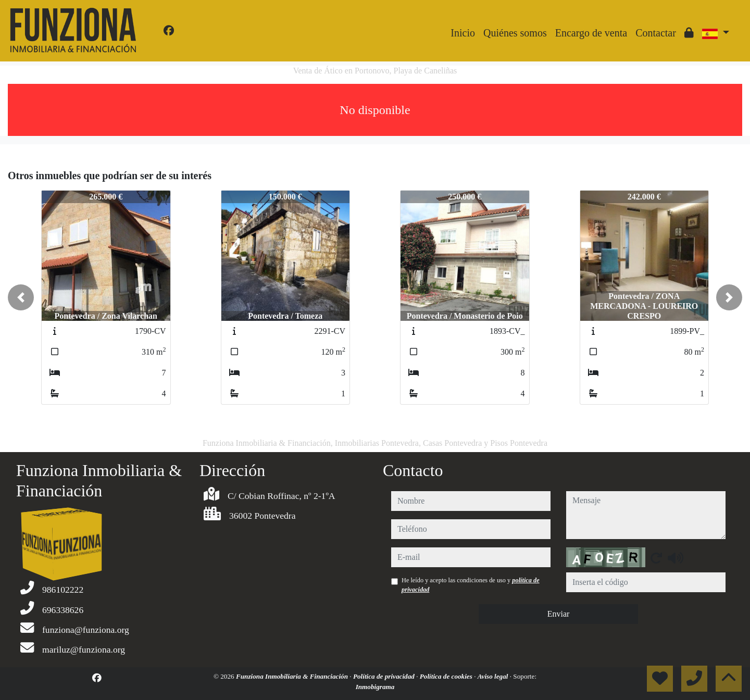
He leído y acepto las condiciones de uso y (471, 585)
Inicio (463, 33)
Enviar (559, 614)
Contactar (656, 33)
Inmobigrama (375, 687)
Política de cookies (447, 676)
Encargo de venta (591, 33)
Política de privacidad (385, 676)
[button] (21, 297)
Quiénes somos (515, 33)
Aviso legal (494, 676)
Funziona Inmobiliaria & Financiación (293, 676)
